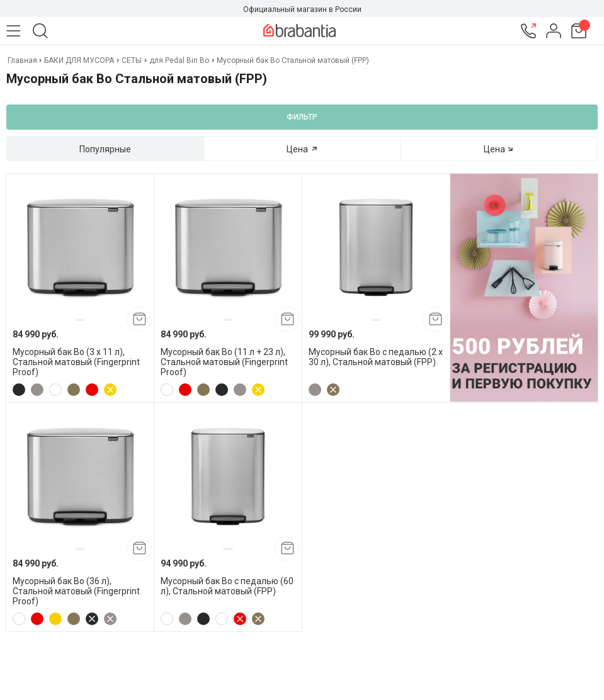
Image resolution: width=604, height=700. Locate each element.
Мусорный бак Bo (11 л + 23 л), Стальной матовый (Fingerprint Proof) (224, 362)
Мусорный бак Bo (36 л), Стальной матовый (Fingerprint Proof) (76, 591)
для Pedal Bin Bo (179, 60)
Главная (23, 60)
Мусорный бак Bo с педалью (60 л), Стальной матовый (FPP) (227, 586)
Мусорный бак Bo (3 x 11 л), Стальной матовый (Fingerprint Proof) (76, 362)
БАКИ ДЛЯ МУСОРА (79, 60)
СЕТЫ (132, 60)
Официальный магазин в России (302, 9)
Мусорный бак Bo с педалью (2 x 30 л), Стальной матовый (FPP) (376, 357)
